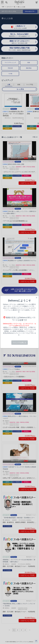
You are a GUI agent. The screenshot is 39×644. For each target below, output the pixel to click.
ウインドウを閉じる (20, 343)
